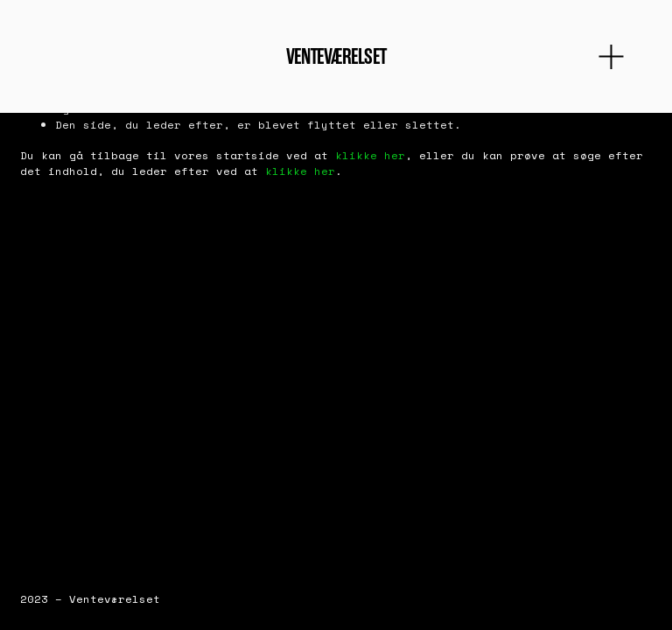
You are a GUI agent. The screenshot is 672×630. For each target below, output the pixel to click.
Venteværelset (336, 56)
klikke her (370, 155)
